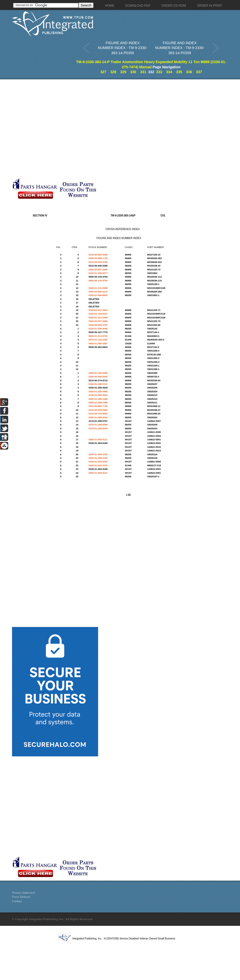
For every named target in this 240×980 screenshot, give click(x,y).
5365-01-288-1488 (98, 399)
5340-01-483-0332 (98, 462)
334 (169, 72)
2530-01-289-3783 (98, 454)
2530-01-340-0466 (98, 373)
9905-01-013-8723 (98, 336)
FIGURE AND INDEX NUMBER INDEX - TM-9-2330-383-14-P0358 (180, 48)
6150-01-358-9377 (98, 273)
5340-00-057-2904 (98, 310)
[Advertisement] (56, 129)
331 (143, 72)
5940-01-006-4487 (98, 344)
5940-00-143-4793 (98, 281)
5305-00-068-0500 (98, 377)
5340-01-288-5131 (98, 384)
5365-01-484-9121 (98, 440)
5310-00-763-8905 (98, 414)
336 (189, 72)
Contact (17, 901)
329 (123, 72)
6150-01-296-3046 (98, 329)
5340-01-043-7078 (98, 465)
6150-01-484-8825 (98, 295)
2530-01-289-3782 (98, 458)
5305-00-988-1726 (98, 258)
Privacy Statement (23, 893)
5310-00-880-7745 (98, 406)
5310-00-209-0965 (98, 410)
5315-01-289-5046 (98, 429)
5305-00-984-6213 (98, 292)
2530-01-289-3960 (98, 392)
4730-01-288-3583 (98, 395)
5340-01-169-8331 (98, 314)
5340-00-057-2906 (98, 270)
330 (133, 72)
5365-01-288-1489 (98, 403)
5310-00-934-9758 (98, 262)
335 (179, 72)
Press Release (21, 897)
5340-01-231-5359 (98, 288)
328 (113, 72)
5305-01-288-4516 (98, 417)
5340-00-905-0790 (98, 325)
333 (159, 72)
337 (199, 72)
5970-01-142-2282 (98, 340)
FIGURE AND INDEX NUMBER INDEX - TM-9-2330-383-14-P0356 (123, 48)
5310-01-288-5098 (98, 425)
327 (103, 72)
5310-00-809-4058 (98, 255)
